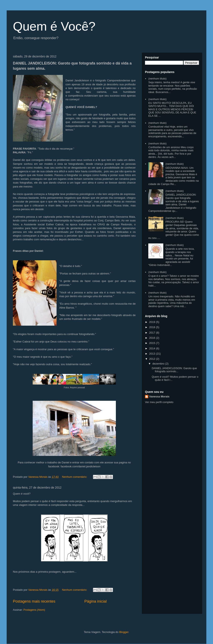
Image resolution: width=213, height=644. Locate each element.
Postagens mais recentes (34, 601)
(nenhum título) (157, 79)
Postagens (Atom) (34, 610)
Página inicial (96, 601)
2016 (153, 338)
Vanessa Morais (159, 396)
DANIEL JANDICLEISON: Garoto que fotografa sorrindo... (174, 370)
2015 (153, 343)
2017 (153, 333)
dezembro (159, 364)
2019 (153, 322)
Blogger (124, 632)
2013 (153, 354)
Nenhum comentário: (75, 477)
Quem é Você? (54, 26)
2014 (153, 348)
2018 (153, 327)
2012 (153, 359)
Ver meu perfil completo (159, 402)
